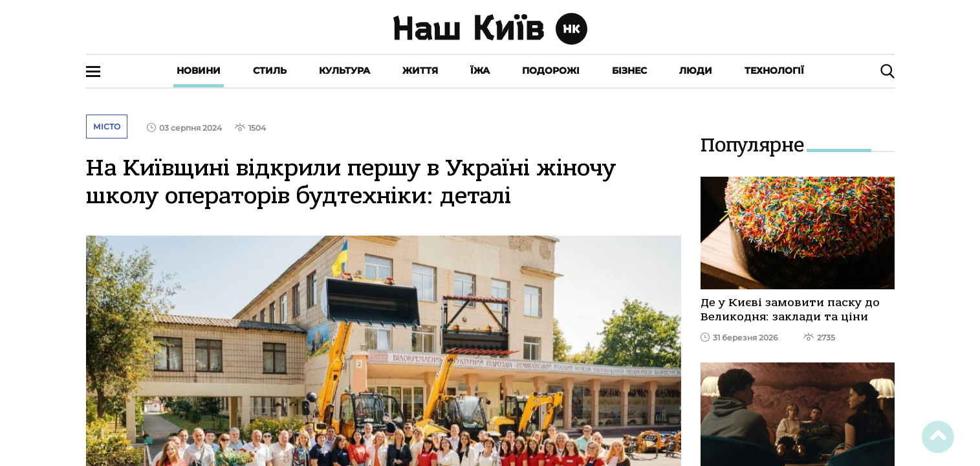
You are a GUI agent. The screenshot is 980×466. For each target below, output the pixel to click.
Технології (774, 71)
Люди (696, 71)
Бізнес (629, 71)
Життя (420, 71)
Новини (199, 71)
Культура (344, 71)
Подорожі (551, 71)
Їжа (480, 71)
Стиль (270, 71)
